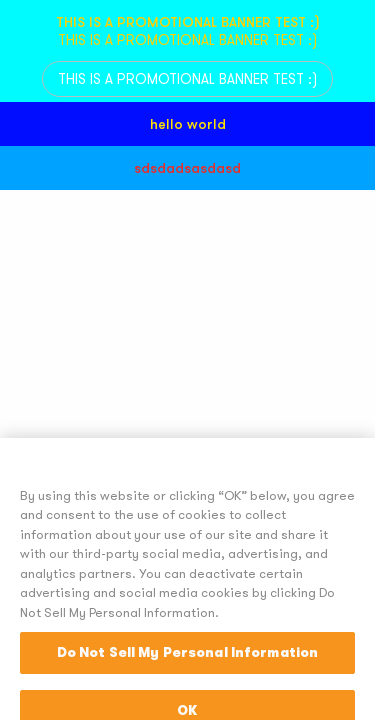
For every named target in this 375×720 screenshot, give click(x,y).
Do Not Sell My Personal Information (188, 686)
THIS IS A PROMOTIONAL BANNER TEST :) (187, 79)
